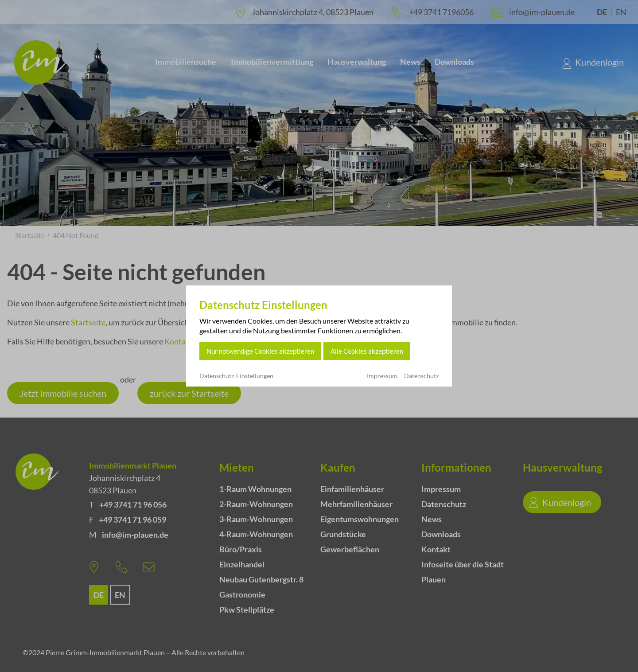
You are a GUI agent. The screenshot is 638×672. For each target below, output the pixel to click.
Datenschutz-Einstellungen (236, 376)
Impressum (382, 376)
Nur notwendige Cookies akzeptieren (260, 351)
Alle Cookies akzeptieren (367, 351)
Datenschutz (421, 376)
